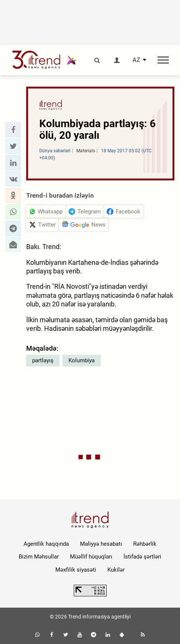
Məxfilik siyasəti (76, 570)
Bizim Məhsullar (39, 557)
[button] (13, 130)
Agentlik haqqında (46, 544)
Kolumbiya (82, 360)
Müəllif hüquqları (91, 557)
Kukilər (116, 570)
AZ (136, 60)
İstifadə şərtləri (142, 557)
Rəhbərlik (145, 544)
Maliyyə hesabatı (101, 544)
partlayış (43, 360)
